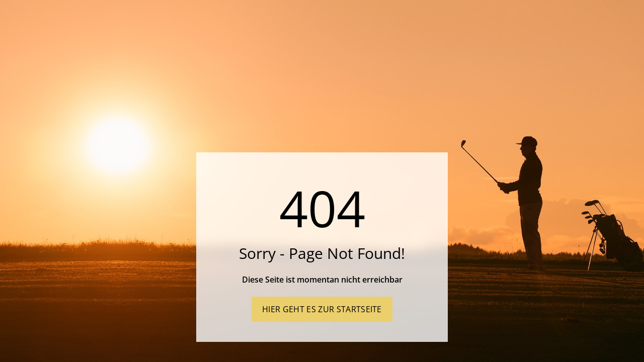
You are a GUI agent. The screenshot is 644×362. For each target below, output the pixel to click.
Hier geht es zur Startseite (322, 309)
